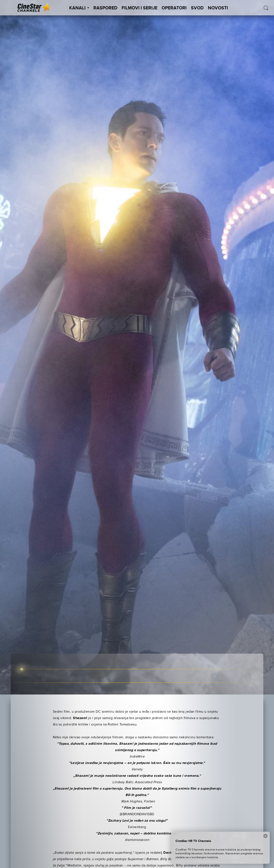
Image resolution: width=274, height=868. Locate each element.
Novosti (218, 8)
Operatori (174, 8)
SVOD (197, 8)
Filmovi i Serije (139, 8)
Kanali (79, 8)
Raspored (105, 8)
